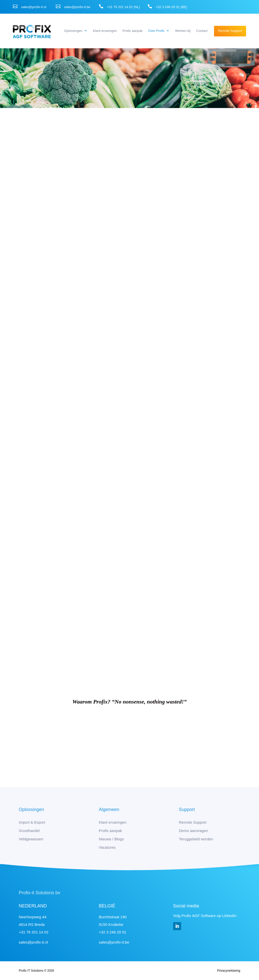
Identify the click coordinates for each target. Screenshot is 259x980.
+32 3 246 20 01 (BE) (171, 7)
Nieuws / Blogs (111, 839)
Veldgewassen (31, 839)
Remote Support (230, 31)
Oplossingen (73, 31)
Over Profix (156, 31)
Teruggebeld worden (196, 839)
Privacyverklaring (229, 971)
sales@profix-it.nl (34, 7)
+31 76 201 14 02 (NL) (123, 7)
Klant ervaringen (105, 31)
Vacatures (107, 847)
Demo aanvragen (193, 831)
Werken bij (183, 31)
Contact (202, 31)
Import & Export (32, 822)
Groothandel (29, 831)
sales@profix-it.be (77, 7)
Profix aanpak (133, 31)
